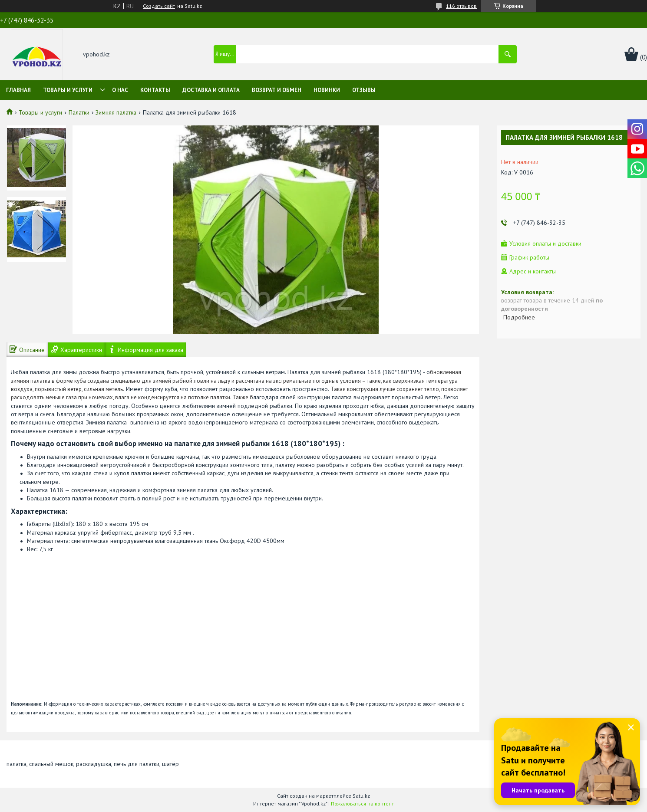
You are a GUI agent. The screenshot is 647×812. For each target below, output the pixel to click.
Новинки (327, 90)
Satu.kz (361, 796)
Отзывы (364, 90)
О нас (120, 90)
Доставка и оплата (211, 90)
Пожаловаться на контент (362, 804)
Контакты (155, 90)
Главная (18, 90)
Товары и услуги (68, 90)
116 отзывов (461, 6)
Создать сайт (159, 6)
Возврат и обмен (277, 90)
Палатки (79, 112)
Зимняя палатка (116, 112)
